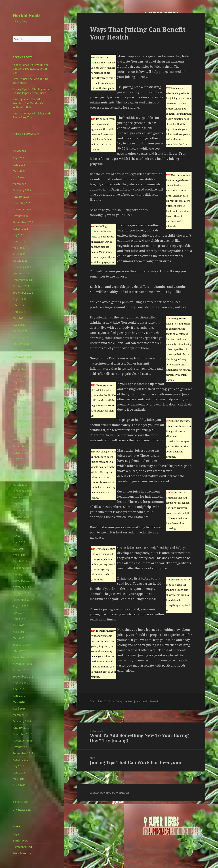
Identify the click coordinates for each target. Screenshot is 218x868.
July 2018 (18, 536)
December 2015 (22, 734)
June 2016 (19, 696)
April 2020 (19, 401)
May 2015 (19, 779)
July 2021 (18, 305)
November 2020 (23, 357)
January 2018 (21, 574)
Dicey (119, 701)
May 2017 (19, 625)
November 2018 (23, 510)
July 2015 (18, 766)
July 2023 (18, 158)
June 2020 (19, 389)
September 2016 (23, 677)
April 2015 (19, 785)
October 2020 (21, 363)
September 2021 (23, 293)
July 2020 (18, 382)
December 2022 (22, 203)
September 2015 (23, 753)
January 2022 (21, 273)
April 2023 (19, 177)
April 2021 (19, 325)
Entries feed (20, 840)
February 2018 (22, 568)
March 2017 (20, 638)
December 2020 (22, 350)
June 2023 (19, 165)
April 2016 (19, 708)
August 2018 (20, 529)
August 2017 (20, 606)
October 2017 (21, 593)
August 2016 (20, 683)
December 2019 (22, 427)
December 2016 (22, 657)
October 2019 (21, 440)
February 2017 (22, 645)
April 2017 (19, 632)
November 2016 (23, 664)
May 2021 (19, 318)
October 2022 (21, 216)
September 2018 (23, 523)
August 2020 (20, 376)
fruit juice (134, 701)
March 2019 (20, 485)
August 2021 (20, 299)
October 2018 (21, 517)
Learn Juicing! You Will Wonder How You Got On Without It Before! (28, 103)
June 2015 (19, 772)
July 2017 (18, 613)
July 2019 (18, 459)
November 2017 (23, 587)
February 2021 (22, 337)
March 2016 (20, 715)
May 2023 (19, 171)
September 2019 (23, 446)
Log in (17, 834)
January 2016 (21, 728)
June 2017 (19, 619)
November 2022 (23, 209)
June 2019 (19, 465)
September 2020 (23, 369)
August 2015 (20, 760)
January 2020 (21, 421)
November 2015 (23, 740)
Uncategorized (22, 810)
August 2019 (20, 453)
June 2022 (19, 241)
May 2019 (19, 472)
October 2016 (21, 670)
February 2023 (22, 190)
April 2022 (19, 254)
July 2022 (18, 235)
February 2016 (22, 721)
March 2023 (20, 184)
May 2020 (19, 395)
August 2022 (20, 229)
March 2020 (20, 408)
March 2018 (20, 561)
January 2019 (21, 497)
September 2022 (23, 222)
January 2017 (21, 651)
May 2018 (19, 549)
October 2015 (21, 747)
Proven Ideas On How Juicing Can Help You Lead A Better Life (31, 69)
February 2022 (22, 267)
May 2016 (19, 702)
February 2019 (22, 491)
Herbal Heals (27, 15)
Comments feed (22, 847)
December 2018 (22, 504)
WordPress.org (22, 853)
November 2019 (23, 433)
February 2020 (22, 414)
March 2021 (20, 331)
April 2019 (19, 478)
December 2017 (22, 581)
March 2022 (20, 261)
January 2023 (21, 197)
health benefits (151, 701)
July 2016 (18, 689)
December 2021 (22, 280)
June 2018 (19, 542)
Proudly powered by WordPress (110, 793)
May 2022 (19, 248)
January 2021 (21, 344)
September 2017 (23, 600)
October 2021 (21, 286)
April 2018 (19, 555)
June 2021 (19, 312)
